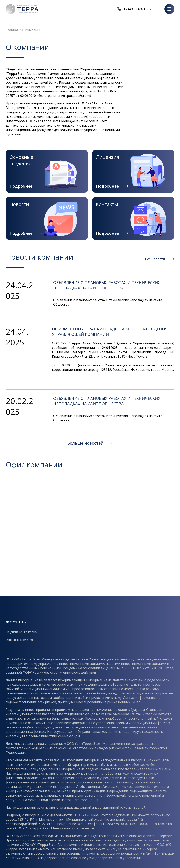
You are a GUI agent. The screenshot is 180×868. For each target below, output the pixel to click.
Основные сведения (19, 640)
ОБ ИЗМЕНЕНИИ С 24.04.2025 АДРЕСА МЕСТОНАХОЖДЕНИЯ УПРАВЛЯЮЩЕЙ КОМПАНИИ (110, 332)
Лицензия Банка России (22, 632)
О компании (32, 30)
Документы (16, 622)
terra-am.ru (84, 828)
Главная (12, 30)
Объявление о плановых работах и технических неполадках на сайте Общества (107, 285)
